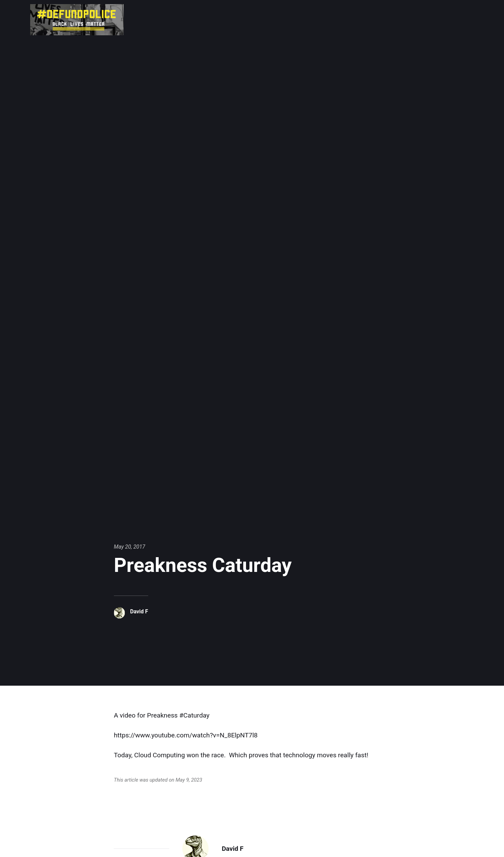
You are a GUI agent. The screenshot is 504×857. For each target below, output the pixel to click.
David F (139, 611)
